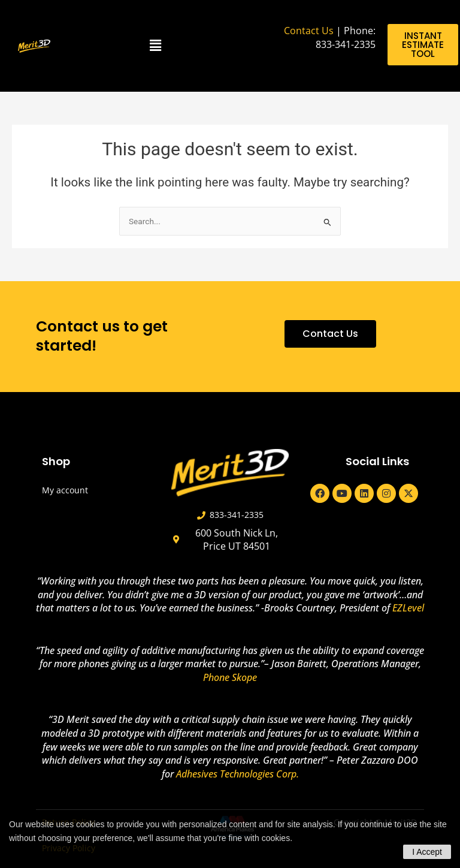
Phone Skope (230, 677)
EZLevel (408, 608)
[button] (155, 46)
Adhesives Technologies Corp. (237, 774)
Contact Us (309, 31)
